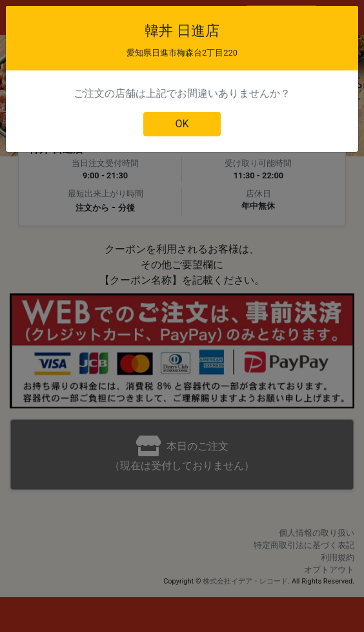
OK (182, 124)
